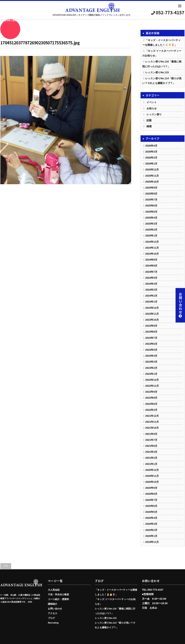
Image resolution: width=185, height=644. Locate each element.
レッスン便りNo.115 (157, 72)
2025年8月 (151, 194)
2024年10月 (152, 254)
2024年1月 (151, 302)
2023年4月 (151, 356)
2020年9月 (151, 488)
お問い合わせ (180, 305)
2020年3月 (151, 524)
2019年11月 (152, 542)
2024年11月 (152, 248)
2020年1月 (151, 536)
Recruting (53, 623)
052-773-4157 (168, 12)
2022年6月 (151, 404)
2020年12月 (152, 470)
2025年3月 (151, 224)
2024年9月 (151, 260)
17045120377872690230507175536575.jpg (40, 43)
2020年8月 (151, 494)
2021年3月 (151, 452)
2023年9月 (151, 326)
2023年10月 (152, 320)
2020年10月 (152, 482)
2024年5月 (151, 278)
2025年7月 (151, 200)
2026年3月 (151, 152)
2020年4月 (151, 518)
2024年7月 (151, 272)
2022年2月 (151, 410)
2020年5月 (151, 512)
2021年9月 (151, 434)
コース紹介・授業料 (58, 599)
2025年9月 (151, 188)
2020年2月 (151, 530)
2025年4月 (151, 218)
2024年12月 (152, 242)
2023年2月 (151, 368)
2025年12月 (152, 170)
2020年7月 (151, 500)
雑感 (149, 126)
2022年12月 (152, 380)
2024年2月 (151, 296)
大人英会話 (54, 590)
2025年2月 (151, 230)
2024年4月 (151, 284)
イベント (152, 102)
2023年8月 (151, 332)
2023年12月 (152, 308)
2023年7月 (151, 338)
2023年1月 (151, 374)
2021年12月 (152, 416)
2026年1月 (151, 164)
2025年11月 (152, 176)
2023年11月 (152, 314)
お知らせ (152, 108)
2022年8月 (151, 398)
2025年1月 (151, 236)
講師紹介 (53, 604)
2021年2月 (151, 458)
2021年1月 (151, 464)
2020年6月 (151, 506)
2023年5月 (151, 350)
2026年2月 (151, 158)
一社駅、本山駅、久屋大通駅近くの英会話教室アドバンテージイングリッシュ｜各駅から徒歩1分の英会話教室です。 (20, 598)
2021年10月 (152, 428)
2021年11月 (152, 422)
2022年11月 (152, 386)
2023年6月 (151, 344)
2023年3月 (151, 362)
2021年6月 (151, 446)
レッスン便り (154, 114)
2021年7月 (151, 440)
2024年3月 (151, 290)
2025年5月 (151, 212)
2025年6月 (151, 206)
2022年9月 (151, 392)
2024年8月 (151, 266)
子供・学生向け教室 (58, 595)
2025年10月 (152, 182)
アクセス (53, 613)
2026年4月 (151, 146)
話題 (149, 120)
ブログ (51, 618)
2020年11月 (152, 476)
